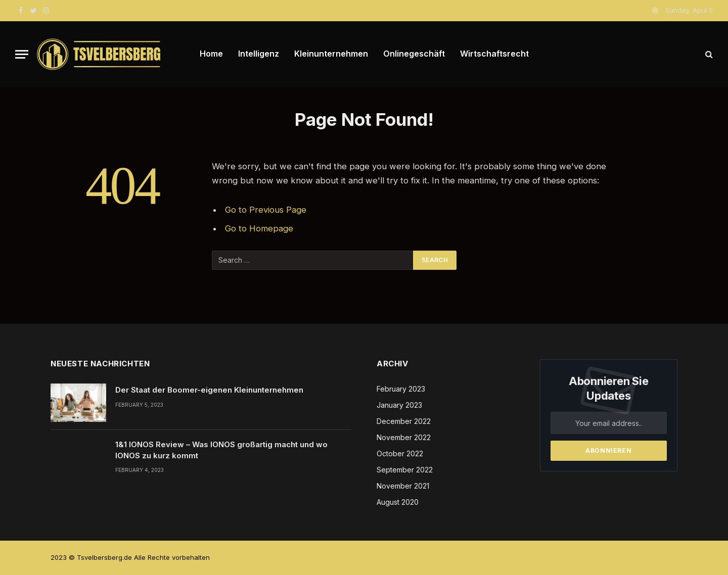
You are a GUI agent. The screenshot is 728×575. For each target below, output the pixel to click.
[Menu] (22, 54)
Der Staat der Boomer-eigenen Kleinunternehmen (209, 390)
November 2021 (403, 486)
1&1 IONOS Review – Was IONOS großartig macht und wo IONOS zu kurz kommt (221, 450)
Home (211, 54)
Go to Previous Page (266, 210)
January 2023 (399, 405)
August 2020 (398, 502)
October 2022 (400, 453)
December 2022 (404, 421)
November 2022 (404, 437)
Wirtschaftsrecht (494, 54)
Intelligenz (259, 54)
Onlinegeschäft (414, 54)
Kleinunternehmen (331, 54)
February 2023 (401, 389)
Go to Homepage (259, 228)
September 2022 (405, 470)
